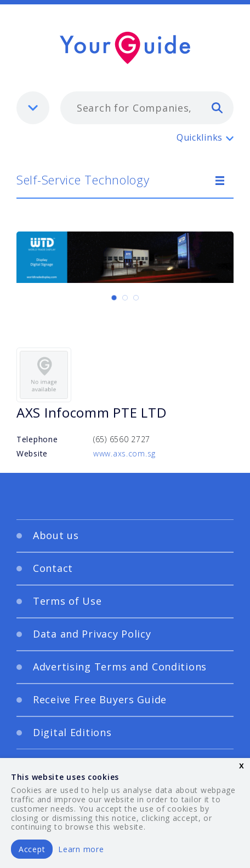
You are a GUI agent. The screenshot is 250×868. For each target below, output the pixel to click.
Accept (32, 849)
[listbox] (33, 108)
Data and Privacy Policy (92, 634)
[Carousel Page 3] (136, 298)
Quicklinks (200, 137)
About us (56, 535)
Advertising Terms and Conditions (120, 667)
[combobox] (147, 108)
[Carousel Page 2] (125, 298)
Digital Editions (72, 732)
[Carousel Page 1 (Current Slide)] (114, 298)
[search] (217, 107)
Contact (53, 568)
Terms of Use (67, 601)
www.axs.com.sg (124, 453)
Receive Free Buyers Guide (100, 699)
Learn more (81, 849)
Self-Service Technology (83, 180)
